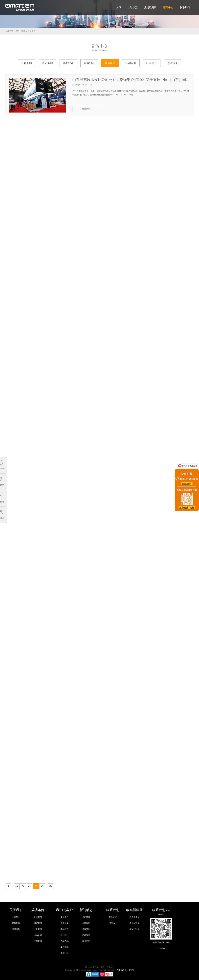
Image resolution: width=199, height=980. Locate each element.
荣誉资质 (16, 929)
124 (50, 886)
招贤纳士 (113, 923)
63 (16, 886)
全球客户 (65, 917)
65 (29, 886)
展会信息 (173, 63)
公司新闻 (32, 31)
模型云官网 (134, 929)
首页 (17, 31)
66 (36, 886)
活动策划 (131, 63)
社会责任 (152, 63)
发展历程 (16, 923)
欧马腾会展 (134, 917)
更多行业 (65, 953)
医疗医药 (65, 935)
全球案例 (38, 917)
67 (42, 886)
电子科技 (65, 929)
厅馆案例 (38, 941)
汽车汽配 (65, 941)
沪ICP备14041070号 (125, 970)
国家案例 (38, 923)
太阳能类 (65, 923)
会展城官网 (134, 923)
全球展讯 (110, 63)
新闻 (23, 31)
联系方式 (113, 917)
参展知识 (89, 63)
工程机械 (65, 947)
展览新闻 (47, 63)
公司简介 (16, 917)
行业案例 (38, 929)
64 (23, 886)
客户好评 (68, 63)
